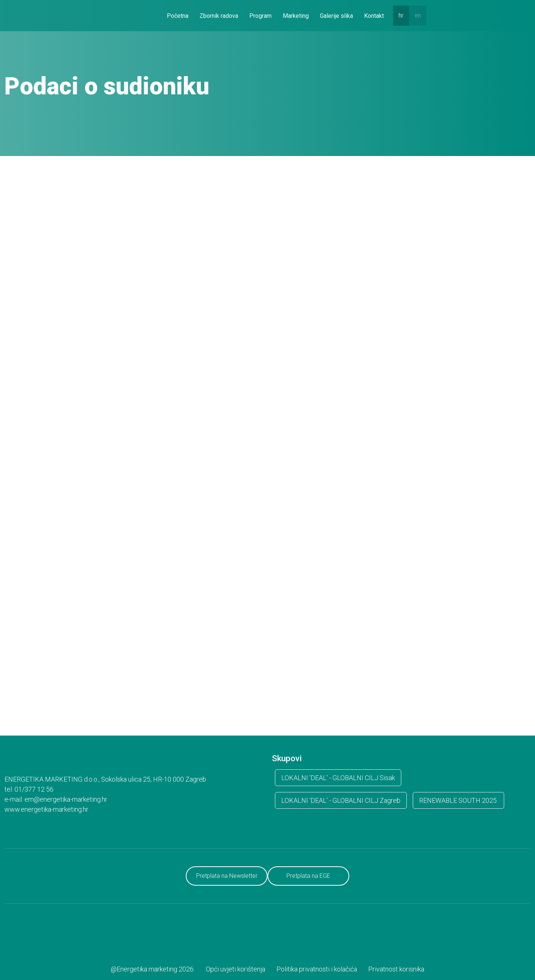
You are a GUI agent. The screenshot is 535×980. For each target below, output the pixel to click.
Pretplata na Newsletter (227, 876)
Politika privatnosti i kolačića (317, 969)
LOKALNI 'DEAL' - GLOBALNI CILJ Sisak (338, 778)
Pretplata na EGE (308, 876)
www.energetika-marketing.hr (46, 809)
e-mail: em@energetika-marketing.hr (56, 799)
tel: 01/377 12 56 (29, 789)
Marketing (296, 16)
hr (401, 15)
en (418, 15)
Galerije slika (336, 16)
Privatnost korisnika (396, 969)
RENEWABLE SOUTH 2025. (458, 800)
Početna (178, 16)
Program (260, 16)
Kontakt (374, 16)
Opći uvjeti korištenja (236, 969)
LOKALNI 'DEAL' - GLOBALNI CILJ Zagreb (341, 800)
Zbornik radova (219, 16)
